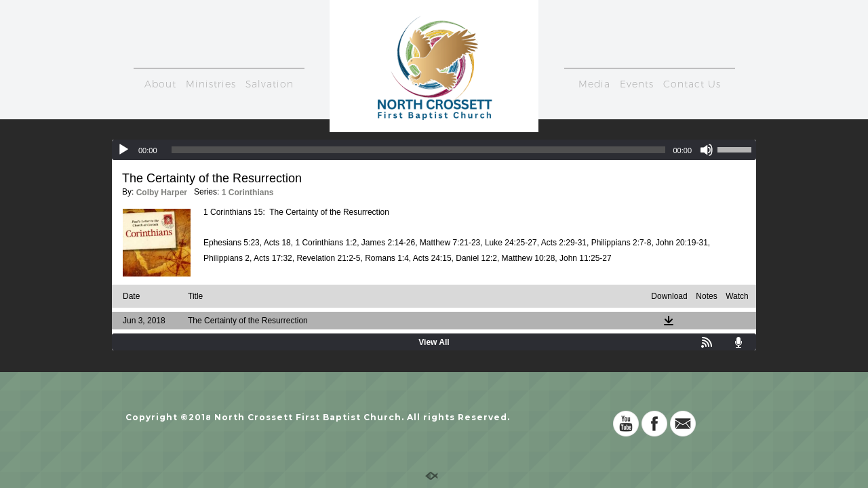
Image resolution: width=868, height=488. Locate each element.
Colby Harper (162, 192)
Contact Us (692, 84)
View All (434, 342)
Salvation (270, 84)
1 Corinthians (248, 192)
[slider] (419, 150)
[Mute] (707, 150)
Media (594, 84)
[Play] (123, 150)
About (160, 84)
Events (637, 84)
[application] (434, 150)
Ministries (211, 84)
